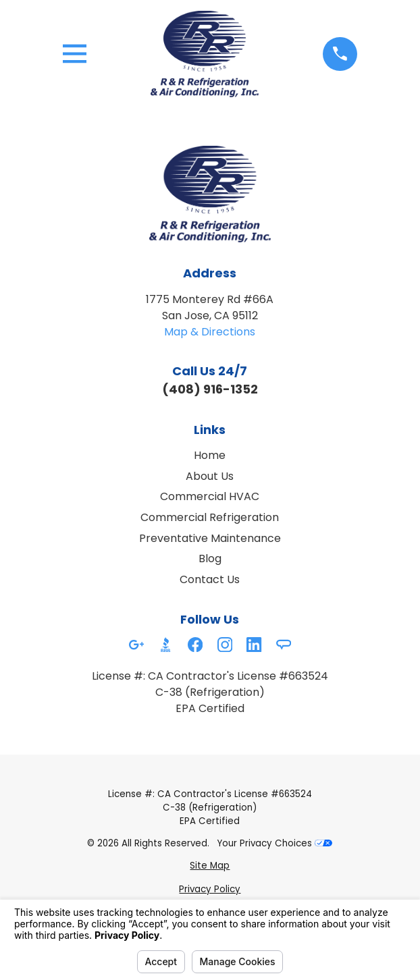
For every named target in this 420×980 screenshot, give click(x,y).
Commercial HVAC (210, 496)
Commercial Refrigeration (210, 517)
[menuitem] (210, 866)
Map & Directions (210, 332)
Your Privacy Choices (275, 843)
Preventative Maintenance (210, 538)
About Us (210, 476)
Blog (210, 559)
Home (210, 455)
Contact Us (210, 579)
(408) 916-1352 (210, 389)
